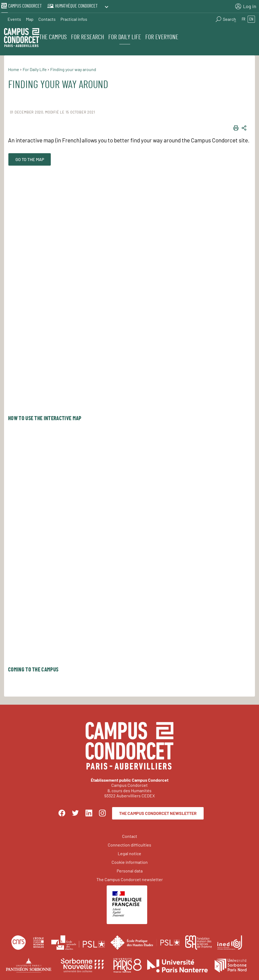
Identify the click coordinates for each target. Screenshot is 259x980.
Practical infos (74, 18)
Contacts (47, 18)
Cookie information (130, 861)
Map (30, 18)
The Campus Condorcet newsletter (158, 813)
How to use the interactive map (45, 418)
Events (14, 18)
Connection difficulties (129, 844)
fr (243, 18)
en (251, 18)
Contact (130, 835)
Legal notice (129, 853)
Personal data (130, 870)
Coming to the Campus (33, 669)
